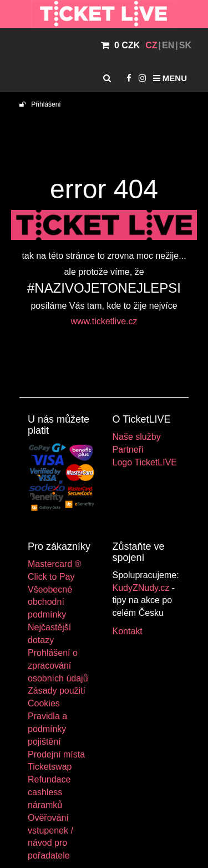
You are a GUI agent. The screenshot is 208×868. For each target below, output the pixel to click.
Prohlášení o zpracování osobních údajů (58, 666)
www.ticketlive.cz (104, 321)
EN (168, 45)
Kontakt (128, 631)
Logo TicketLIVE (145, 462)
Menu (170, 78)
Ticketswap (50, 767)
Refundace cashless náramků (49, 792)
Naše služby (137, 437)
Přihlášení (40, 104)
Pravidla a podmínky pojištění (47, 729)
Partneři (128, 450)
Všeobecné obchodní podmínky (50, 602)
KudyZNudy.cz (141, 588)
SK (185, 45)
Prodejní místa (56, 754)
